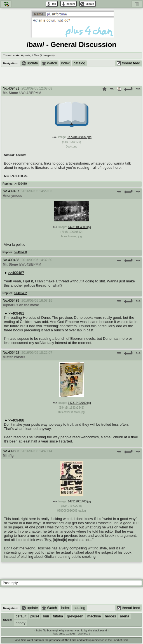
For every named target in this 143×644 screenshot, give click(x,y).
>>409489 (21, 184)
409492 (14, 353)
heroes (111, 616)
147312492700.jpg (79, 403)
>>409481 (16, 313)
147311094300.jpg (79, 227)
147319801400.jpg (79, 501)
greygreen (75, 616)
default (21, 616)
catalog (79, 63)
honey (20, 623)
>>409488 (21, 252)
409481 (14, 88)
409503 (14, 451)
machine (94, 616)
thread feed (128, 63)
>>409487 (16, 273)
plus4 (35, 616)
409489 (14, 301)
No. (5, 88)
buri (46, 616)
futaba (58, 616)
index (65, 63)
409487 (14, 191)
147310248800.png (79, 137)
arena (124, 616)
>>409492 (21, 293)
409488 (14, 260)
